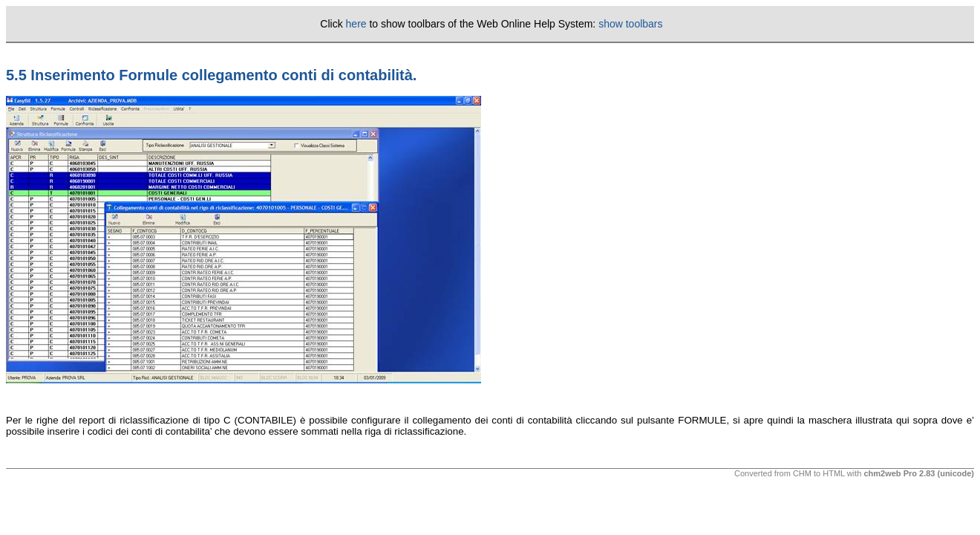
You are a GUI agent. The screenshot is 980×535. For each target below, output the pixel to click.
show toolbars (630, 24)
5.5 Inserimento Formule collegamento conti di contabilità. (211, 75)
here (356, 24)
